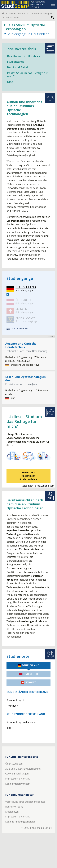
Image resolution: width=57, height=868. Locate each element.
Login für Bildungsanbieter (20, 822)
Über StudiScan (14, 764)
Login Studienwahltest (18, 784)
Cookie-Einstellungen (17, 774)
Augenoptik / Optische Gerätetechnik (21, 345)
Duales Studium (17, 13)
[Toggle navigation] (53, 4)
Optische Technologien (41, 13)
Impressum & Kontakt (17, 779)
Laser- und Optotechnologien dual (25, 378)
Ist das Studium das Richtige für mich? (27, 75)
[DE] (8, 294)
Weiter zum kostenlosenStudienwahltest (29, 476)
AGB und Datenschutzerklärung (23, 769)
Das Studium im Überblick (24, 56)
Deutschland (29, 665)
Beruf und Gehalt (18, 67)
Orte (10, 82)
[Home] (3, 13)
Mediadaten (12, 812)
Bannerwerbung (14, 807)
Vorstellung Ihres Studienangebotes (25, 802)
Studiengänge (16, 62)
